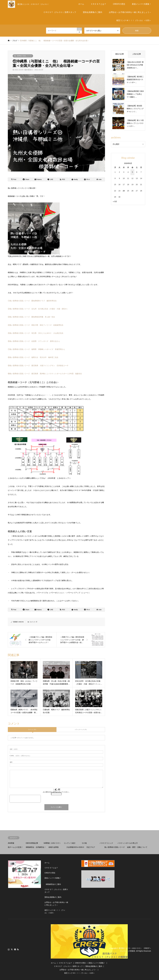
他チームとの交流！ (15, 847)
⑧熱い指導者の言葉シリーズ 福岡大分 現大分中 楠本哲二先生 (33, 357)
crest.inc (21, 622)
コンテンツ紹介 (70, 843)
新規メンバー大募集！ (142, 4)
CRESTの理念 (119, 4)
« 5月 (115, 201)
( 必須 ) (14, 749)
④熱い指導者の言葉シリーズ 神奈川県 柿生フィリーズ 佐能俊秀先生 (36, 325)
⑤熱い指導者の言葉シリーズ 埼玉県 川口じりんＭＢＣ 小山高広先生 (36, 333)
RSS (18, 949)
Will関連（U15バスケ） (52, 843)
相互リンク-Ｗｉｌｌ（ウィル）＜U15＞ (134, 20)
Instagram (9, 949)
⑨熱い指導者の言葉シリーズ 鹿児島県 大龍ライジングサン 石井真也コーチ (38, 366)
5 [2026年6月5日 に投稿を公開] (132, 172)
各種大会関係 (54, 847)
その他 (84, 843)
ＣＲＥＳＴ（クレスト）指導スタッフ (60, 12)
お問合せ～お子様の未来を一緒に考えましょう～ (130, 12)
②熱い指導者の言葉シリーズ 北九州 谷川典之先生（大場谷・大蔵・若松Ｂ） (38, 309)
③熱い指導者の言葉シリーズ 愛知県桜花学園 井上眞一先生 (31, 317)
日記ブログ (91, 847)
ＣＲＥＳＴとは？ (99, 4)
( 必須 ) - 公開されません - (20, 756)
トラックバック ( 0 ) (81, 729)
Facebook (15, 949)
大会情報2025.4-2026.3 (75, 847)
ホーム (81, 4)
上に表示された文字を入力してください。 (56, 792)
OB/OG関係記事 (32, 843)
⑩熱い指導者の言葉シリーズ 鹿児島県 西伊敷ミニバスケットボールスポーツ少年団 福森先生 (45, 374)
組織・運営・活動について (137, 847)
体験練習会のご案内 (53, 884)
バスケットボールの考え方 (128, 843)
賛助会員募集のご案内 (92, 12)
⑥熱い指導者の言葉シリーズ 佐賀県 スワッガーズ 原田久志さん (34, 341)
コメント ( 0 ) (32, 729)
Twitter (12, 949)
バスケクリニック (106, 843)
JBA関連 (11, 843)
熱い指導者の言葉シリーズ (23, 56)
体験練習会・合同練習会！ (36, 847)
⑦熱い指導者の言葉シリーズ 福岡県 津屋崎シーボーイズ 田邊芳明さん (36, 349)
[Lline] (50, 179)
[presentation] (25, 799)
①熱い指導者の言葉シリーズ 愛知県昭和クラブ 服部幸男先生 (32, 301)
